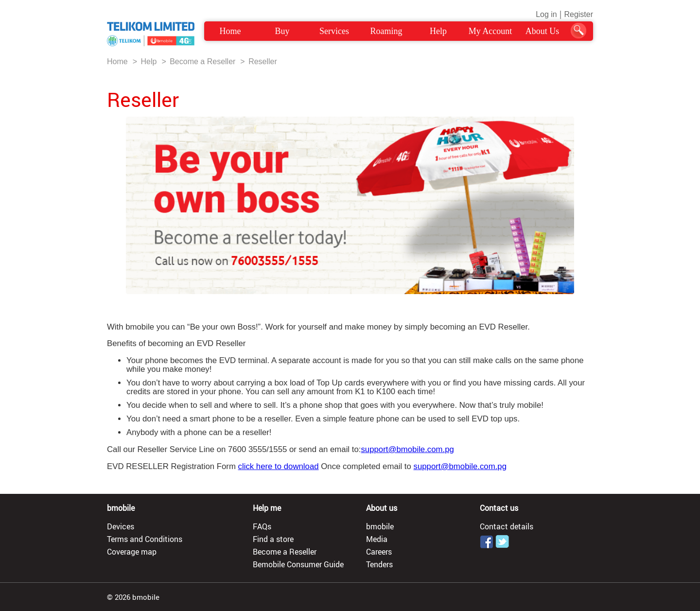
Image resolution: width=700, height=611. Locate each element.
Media (377, 539)
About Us (542, 31)
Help (438, 31)
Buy (282, 31)
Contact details (507, 526)
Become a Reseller (202, 61)
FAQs (262, 526)
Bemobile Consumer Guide (298, 564)
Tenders (379, 564)
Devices (121, 526)
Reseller (263, 61)
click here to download (279, 466)
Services (334, 31)
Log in (546, 14)
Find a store (273, 539)
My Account (490, 31)
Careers (379, 552)
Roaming (386, 31)
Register (578, 14)
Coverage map (132, 552)
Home (230, 31)
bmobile (380, 526)
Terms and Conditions (145, 539)
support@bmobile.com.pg (407, 449)
